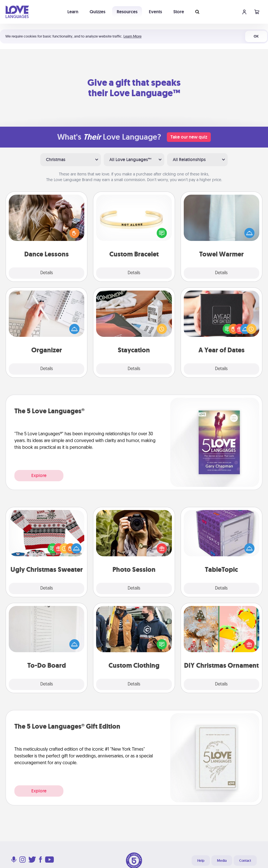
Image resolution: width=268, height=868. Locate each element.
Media (222, 861)
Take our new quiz (189, 137)
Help (201, 861)
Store (179, 12)
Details (47, 273)
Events (155, 12)
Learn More (132, 36)
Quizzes (98, 12)
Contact (245, 861)
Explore (39, 475)
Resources (127, 12)
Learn (73, 12)
